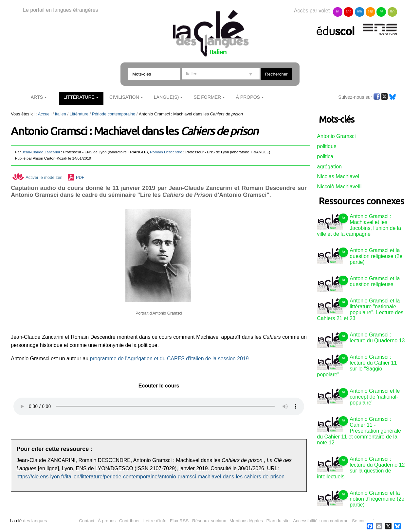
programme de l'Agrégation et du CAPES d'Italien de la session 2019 (168, 359)
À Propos (248, 97)
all (338, 11)
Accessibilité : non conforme (321, 521)
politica (325, 156)
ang (348, 11)
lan (392, 11)
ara (359, 11)
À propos (107, 521)
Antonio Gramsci (336, 136)
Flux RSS (179, 521)
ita (382, 11)
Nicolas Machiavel (338, 176)
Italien (61, 114)
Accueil (45, 114)
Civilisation (124, 97)
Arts (37, 97)
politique (327, 146)
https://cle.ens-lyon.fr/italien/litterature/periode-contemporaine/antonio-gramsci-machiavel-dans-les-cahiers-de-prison (150, 477)
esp (370, 11)
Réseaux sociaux (209, 521)
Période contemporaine (114, 114)
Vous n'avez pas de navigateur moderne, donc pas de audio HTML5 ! (159, 406)
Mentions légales (246, 521)
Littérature (79, 97)
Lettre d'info (155, 521)
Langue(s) (166, 97)
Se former (208, 97)
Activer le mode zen (37, 177)
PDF (80, 177)
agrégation (329, 167)
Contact (87, 521)
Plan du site (278, 521)
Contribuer (129, 521)
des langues (28, 521)
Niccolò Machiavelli (339, 187)
